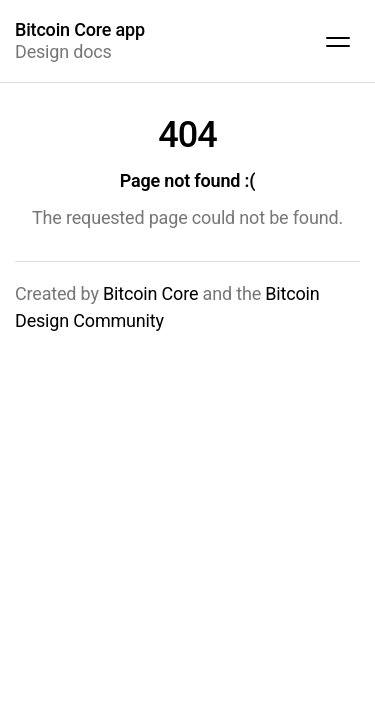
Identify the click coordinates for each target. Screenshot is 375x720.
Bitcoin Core (150, 293)
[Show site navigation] (338, 41)
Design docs (80, 40)
